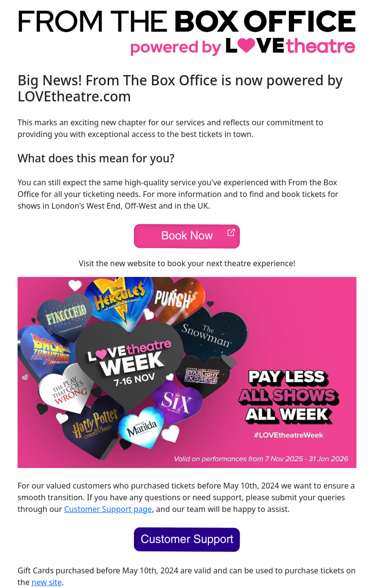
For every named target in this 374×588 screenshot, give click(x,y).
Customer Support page (108, 509)
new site (47, 582)
